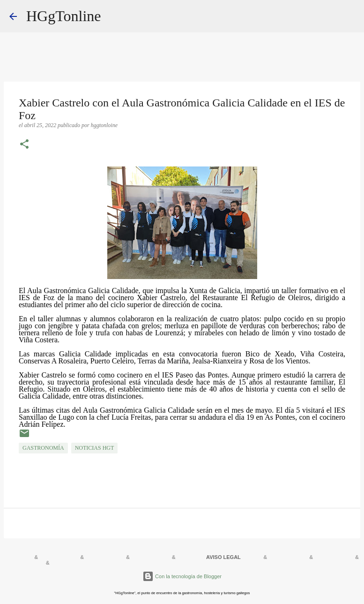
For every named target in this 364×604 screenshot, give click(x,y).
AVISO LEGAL (223, 557)
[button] (24, 145)
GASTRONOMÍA (43, 448)
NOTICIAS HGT (95, 448)
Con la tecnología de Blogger (182, 576)
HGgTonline (64, 16)
